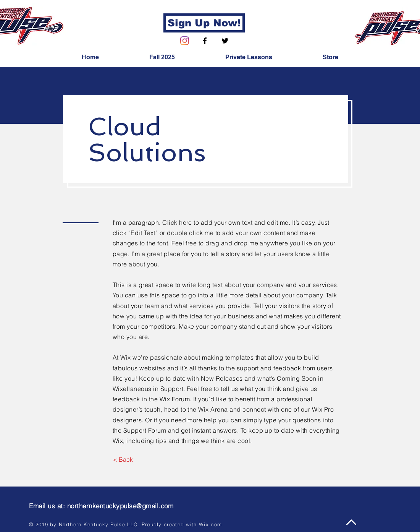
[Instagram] (185, 41)
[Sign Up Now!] (204, 23)
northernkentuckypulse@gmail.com (120, 506)
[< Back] (123, 459)
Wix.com (210, 524)
